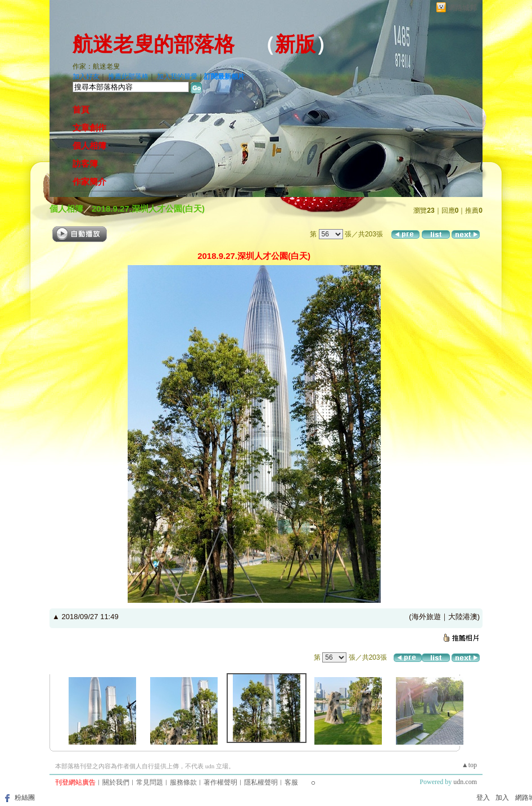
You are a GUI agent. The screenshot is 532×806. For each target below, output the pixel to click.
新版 (295, 44)
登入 (483, 798)
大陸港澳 (463, 617)
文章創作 (89, 128)
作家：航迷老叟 (96, 66)
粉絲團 (25, 798)
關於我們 (116, 782)
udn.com (465, 782)
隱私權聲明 (261, 782)
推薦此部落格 (128, 77)
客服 (291, 782)
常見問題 (150, 782)
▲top (469, 765)
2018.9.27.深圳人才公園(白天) (148, 209)
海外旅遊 (426, 617)
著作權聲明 (220, 782)
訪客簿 (85, 164)
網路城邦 (462, 8)
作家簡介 (89, 182)
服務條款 (183, 782)
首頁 (81, 110)
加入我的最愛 (177, 77)
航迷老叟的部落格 (154, 44)
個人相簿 (89, 146)
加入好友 (86, 77)
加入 (502, 798)
